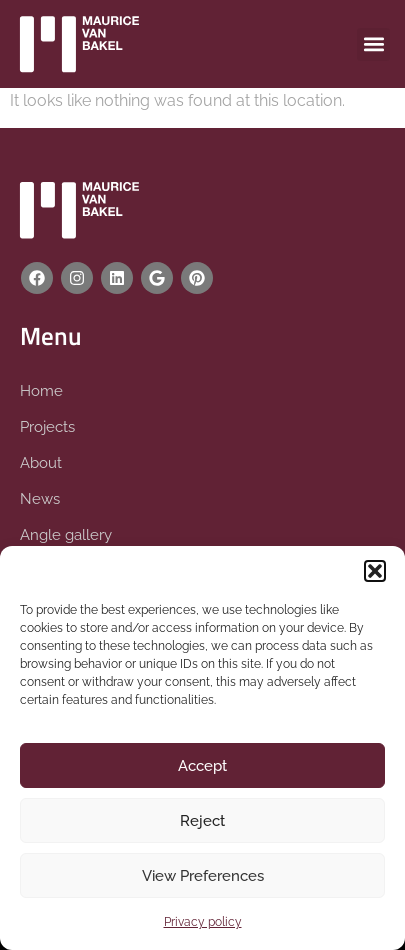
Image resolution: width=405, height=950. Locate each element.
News (40, 499)
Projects (47, 427)
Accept (202, 766)
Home (41, 391)
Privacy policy (203, 922)
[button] (375, 571)
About (41, 463)
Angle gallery (66, 535)
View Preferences (203, 876)
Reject (202, 821)
